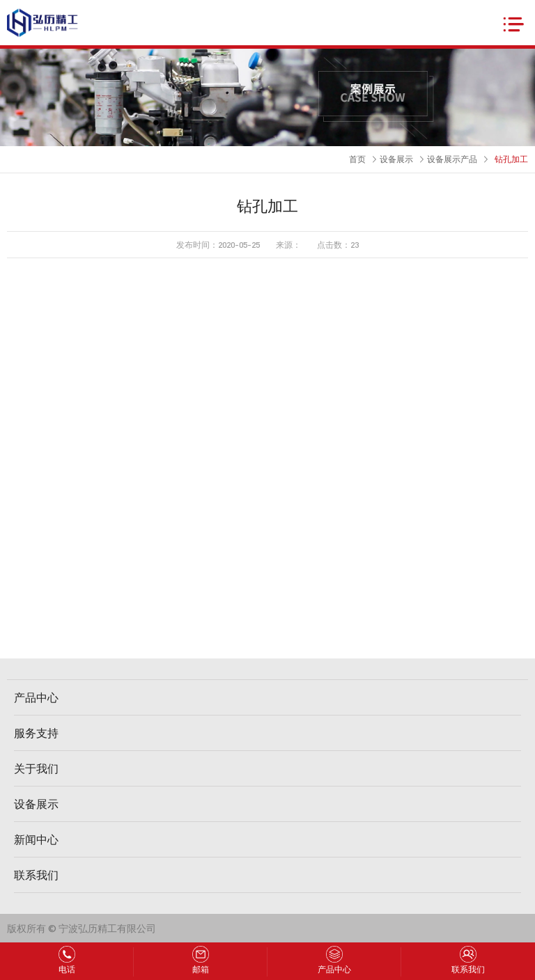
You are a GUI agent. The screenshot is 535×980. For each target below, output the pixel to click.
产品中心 (36, 697)
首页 (357, 159)
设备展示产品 (452, 159)
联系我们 (36, 875)
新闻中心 (36, 839)
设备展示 (396, 159)
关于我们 (36, 768)
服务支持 (36, 733)
